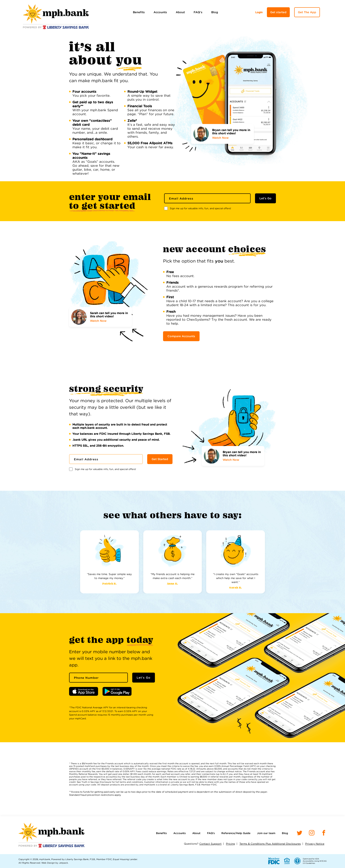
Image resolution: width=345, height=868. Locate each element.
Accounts (160, 12)
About (180, 12)
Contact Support (210, 844)
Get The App (307, 12)
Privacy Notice (315, 844)
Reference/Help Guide (236, 833)
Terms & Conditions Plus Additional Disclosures (270, 844)
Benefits (139, 12)
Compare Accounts (181, 336)
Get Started (160, 459)
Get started (278, 12)
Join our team (266, 833)
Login (259, 12)
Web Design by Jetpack (55, 863)
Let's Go (265, 198)
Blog (215, 12)
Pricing (230, 844)
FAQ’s (198, 12)
